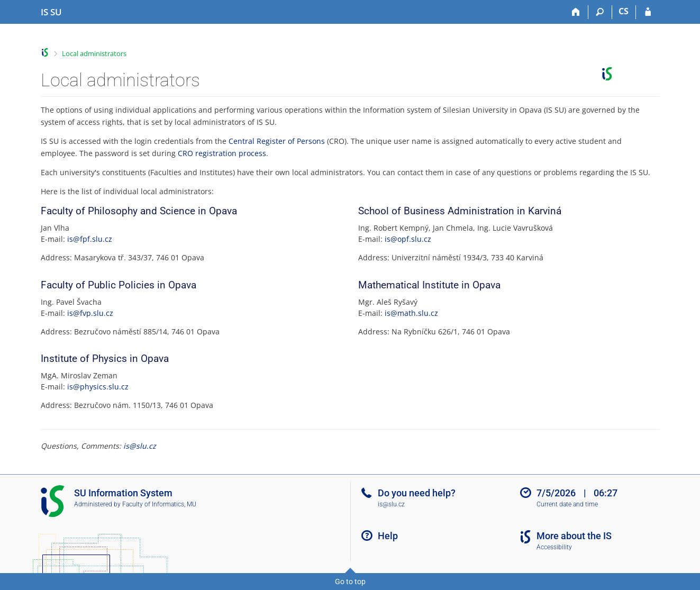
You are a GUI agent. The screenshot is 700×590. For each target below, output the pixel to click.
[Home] (576, 12)
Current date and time (567, 504)
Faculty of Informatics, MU (159, 504)
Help (388, 536)
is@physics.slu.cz (98, 387)
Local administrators (94, 53)
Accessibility (554, 547)
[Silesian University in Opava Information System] (51, 12)
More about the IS (574, 536)
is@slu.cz (140, 446)
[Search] (600, 12)
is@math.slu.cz (411, 313)
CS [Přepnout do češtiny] (624, 11)
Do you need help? (417, 493)
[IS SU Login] (648, 12)
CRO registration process (222, 153)
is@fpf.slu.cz (90, 239)
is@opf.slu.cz (408, 239)
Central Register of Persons (277, 141)
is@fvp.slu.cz (90, 313)
